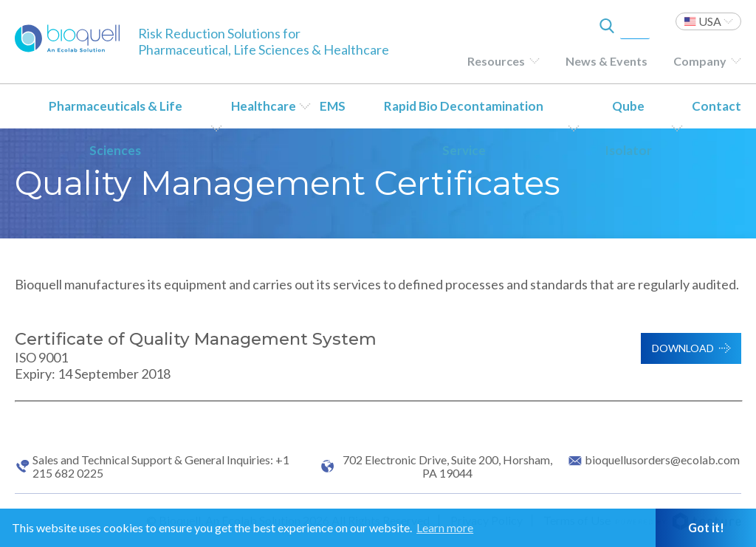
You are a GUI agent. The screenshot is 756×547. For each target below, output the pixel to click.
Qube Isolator (628, 128)
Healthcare (264, 106)
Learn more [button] (445, 527)
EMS (333, 106)
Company (700, 61)
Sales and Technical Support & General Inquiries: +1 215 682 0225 (161, 467)
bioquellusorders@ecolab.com (662, 460)
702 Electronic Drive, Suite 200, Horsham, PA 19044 (447, 467)
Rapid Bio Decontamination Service (464, 128)
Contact (717, 106)
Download (683, 348)
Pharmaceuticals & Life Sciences (116, 128)
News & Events (606, 61)
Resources (496, 61)
